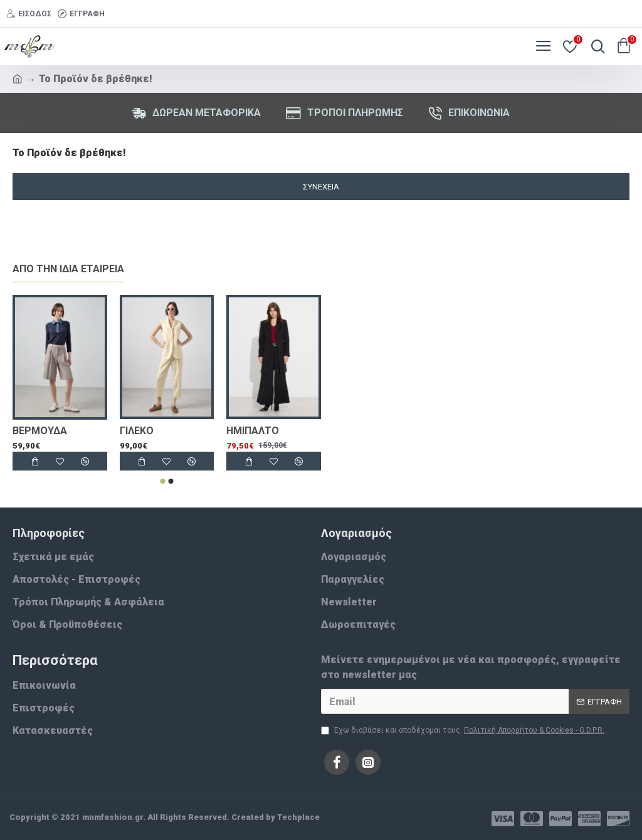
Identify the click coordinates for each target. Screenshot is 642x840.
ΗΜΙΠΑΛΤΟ (253, 431)
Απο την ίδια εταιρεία (68, 269)
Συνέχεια (321, 187)
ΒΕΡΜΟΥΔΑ (40, 431)
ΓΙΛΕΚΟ (137, 431)
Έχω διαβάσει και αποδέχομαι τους (464, 730)
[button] (163, 481)
